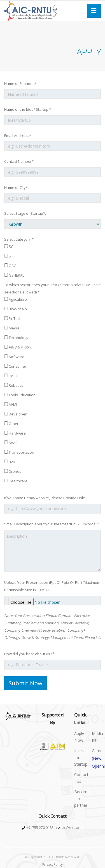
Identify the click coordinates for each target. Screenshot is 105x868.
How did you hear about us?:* (29, 654)
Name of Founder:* (20, 83)
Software (14, 357)
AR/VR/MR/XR (18, 347)
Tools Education (20, 395)
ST (9, 256)
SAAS (11, 443)
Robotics (14, 385)
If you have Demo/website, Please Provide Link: (45, 498)
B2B (10, 462)
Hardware (15, 433)
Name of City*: (16, 187)
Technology (16, 338)
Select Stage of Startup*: (25, 213)
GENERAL (14, 275)
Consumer (15, 366)
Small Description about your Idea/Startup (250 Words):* (52, 524)
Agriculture (16, 299)
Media (12, 328)
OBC (10, 266)
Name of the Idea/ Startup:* (28, 109)
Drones (13, 471)
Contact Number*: (19, 161)
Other (11, 424)
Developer (15, 414)
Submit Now (25, 683)
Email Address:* (18, 135)
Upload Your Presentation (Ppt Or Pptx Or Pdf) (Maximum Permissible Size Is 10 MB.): (52, 586)
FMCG (11, 376)
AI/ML (11, 404)
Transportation (19, 452)
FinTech (13, 318)
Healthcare (16, 481)
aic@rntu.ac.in (72, 828)
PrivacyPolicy (53, 864)
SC (9, 247)
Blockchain (16, 309)
